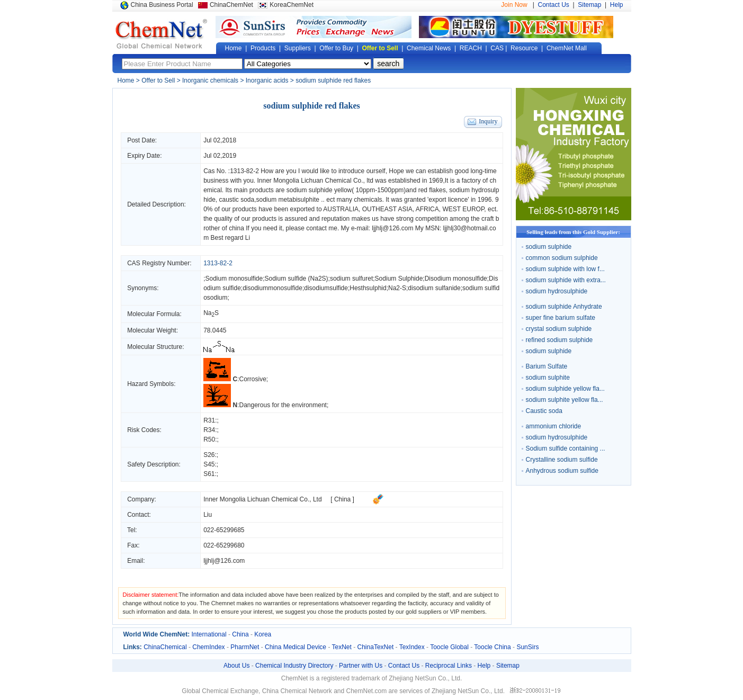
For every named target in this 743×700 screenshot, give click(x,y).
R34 (209, 430)
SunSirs (527, 647)
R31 (209, 420)
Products (263, 48)
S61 (209, 474)
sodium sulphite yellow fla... (565, 400)
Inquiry (488, 121)
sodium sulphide (549, 247)
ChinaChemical (165, 647)
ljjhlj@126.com (224, 561)
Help (617, 5)
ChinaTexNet (376, 647)
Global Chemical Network (162, 34)
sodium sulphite (548, 378)
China (240, 634)
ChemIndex (208, 647)
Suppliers (298, 48)
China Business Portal (162, 5)
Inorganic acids (267, 80)
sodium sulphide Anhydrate (564, 307)
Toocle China (492, 647)
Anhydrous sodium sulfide (562, 471)
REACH (471, 48)
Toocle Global (449, 647)
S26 (209, 455)
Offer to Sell (380, 48)
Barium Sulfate (547, 366)
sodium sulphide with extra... (566, 280)
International (209, 634)
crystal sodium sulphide (559, 329)
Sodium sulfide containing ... (566, 448)
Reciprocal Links (449, 666)
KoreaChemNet (292, 5)
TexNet (342, 647)
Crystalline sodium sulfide (562, 460)
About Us (236, 666)
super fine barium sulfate (561, 318)
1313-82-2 (244, 171)
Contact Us (554, 5)
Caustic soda (544, 411)
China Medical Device (296, 647)
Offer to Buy (336, 48)
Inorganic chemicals (210, 80)
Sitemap (589, 5)
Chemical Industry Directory (294, 666)
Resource (524, 48)
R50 (209, 439)
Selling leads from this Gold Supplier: (573, 232)
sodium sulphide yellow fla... (565, 389)
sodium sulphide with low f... (565, 269)
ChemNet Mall (567, 48)
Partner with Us (361, 666)
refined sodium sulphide (560, 340)
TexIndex (412, 647)
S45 (209, 464)
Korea (263, 634)
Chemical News (429, 48)
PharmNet (245, 647)
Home (234, 48)
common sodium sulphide (562, 258)
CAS (497, 48)
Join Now (514, 5)
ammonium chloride (554, 426)
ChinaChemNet (231, 5)
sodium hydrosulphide (557, 291)
